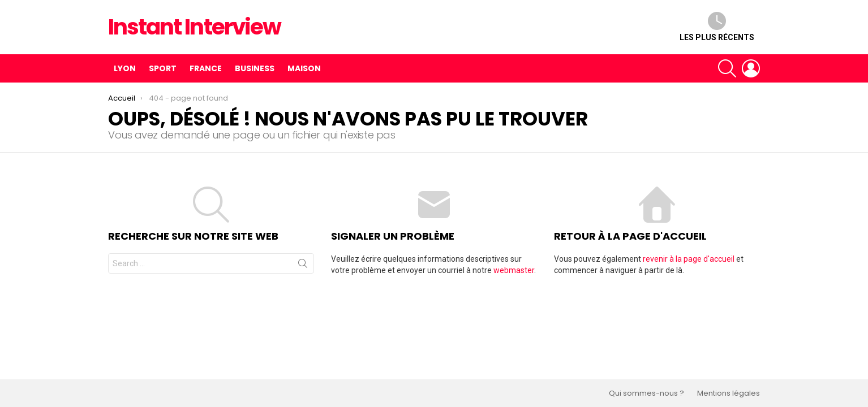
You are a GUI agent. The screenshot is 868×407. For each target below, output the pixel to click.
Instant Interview (194, 27)
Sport (163, 68)
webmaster (514, 270)
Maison (304, 68)
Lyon (125, 68)
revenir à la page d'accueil (689, 259)
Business (255, 68)
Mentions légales (729, 393)
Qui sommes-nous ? (646, 393)
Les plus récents (717, 27)
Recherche (303, 266)
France (206, 68)
